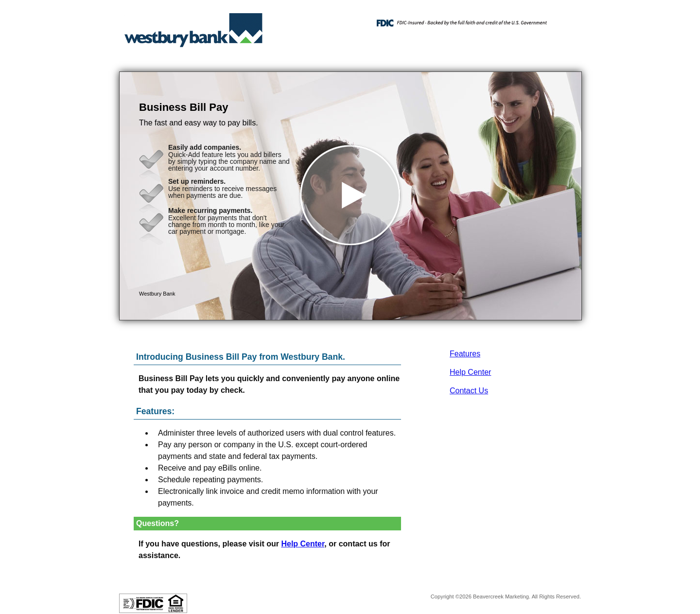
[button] (350, 196)
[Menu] (566, 19)
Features (465, 354)
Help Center (470, 372)
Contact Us (469, 391)
